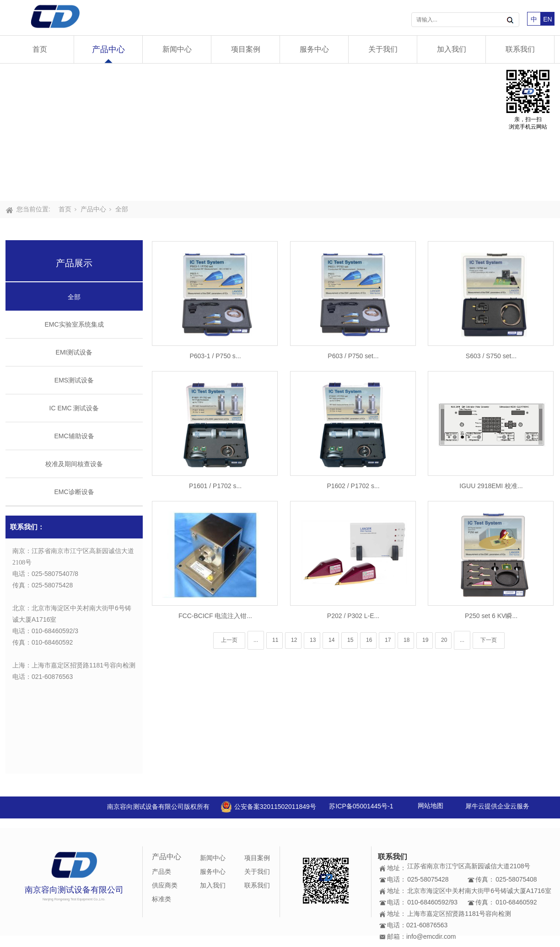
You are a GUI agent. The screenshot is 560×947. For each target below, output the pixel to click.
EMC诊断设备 (74, 492)
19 (425, 640)
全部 (122, 209)
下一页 (489, 640)
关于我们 (383, 49)
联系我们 (520, 49)
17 (388, 640)
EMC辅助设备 (74, 436)
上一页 (229, 640)
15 (350, 640)
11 (275, 640)
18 (407, 640)
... (256, 640)
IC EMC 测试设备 (74, 408)
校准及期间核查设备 (74, 464)
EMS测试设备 (74, 380)
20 (444, 640)
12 (294, 640)
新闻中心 (177, 49)
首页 (40, 49)
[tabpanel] (280, 132)
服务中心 (314, 49)
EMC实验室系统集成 (74, 324)
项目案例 (246, 49)
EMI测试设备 (74, 352)
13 (313, 640)
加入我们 (452, 49)
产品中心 (108, 49)
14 (331, 640)
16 (369, 640)
